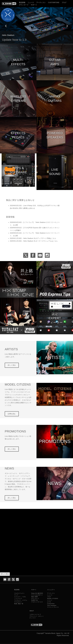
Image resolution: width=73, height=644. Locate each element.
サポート (34, 5)
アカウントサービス (37, 602)
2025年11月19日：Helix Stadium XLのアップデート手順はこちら (33, 238)
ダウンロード (24, 5)
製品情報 (22, 3)
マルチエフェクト (19, 593)
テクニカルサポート (37, 595)
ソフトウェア (18, 599)
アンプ (16, 595)
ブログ (64, 3)
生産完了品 (35, 600)
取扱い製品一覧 (19, 604)
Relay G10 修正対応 (37, 593)
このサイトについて (35, 614)
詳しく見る (12, 365)
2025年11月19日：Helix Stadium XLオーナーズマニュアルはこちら (34, 241)
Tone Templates (52, 605)
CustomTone (54, 3)
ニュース (31, 3)
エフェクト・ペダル (20, 597)
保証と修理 (35, 597)
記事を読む (12, 414)
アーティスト (41, 3)
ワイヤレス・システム (21, 600)
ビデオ (49, 602)
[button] (5, 25)
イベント (50, 600)
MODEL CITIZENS (53, 599)
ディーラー (33, 618)
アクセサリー (18, 602)
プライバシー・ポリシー (37, 616)
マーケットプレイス (53, 607)
